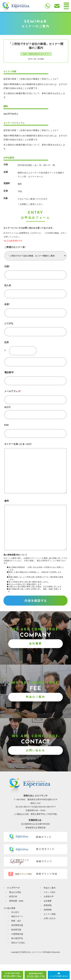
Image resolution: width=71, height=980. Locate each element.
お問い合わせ (35, 766)
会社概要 (35, 659)
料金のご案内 (35, 712)
